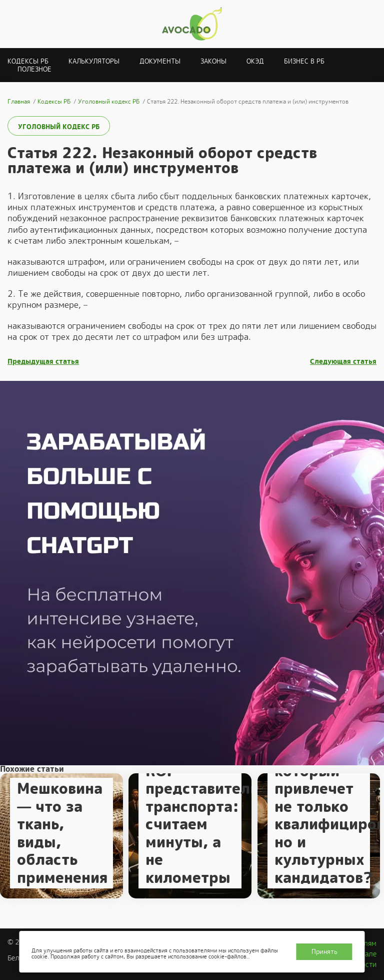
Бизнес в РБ (304, 61)
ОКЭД (255, 61)
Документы (160, 61)
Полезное (34, 69)
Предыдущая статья (43, 362)
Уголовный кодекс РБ (59, 127)
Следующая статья (343, 362)
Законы (213, 61)
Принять (324, 952)
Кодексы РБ (28, 61)
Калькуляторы (94, 61)
